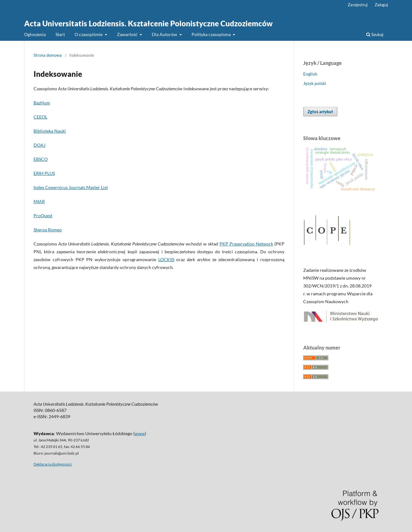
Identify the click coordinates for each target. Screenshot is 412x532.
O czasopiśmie (89, 34)
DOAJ (40, 145)
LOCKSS (166, 259)
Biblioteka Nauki (50, 131)
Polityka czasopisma (212, 34)
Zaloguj (381, 5)
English (310, 74)
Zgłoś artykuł (320, 112)
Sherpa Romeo (48, 230)
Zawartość (128, 34)
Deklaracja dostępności (53, 464)
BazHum (42, 103)
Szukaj (375, 34)
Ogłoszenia (35, 34)
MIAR (39, 201)
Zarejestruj (358, 5)
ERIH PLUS (44, 173)
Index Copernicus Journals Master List (71, 187)
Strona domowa (48, 55)
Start (60, 34)
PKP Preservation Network (246, 244)
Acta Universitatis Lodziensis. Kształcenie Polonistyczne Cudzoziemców (148, 23)
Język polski (315, 83)
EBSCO (41, 159)
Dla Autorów (165, 34)
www (140, 433)
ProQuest (43, 216)
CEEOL (40, 117)
